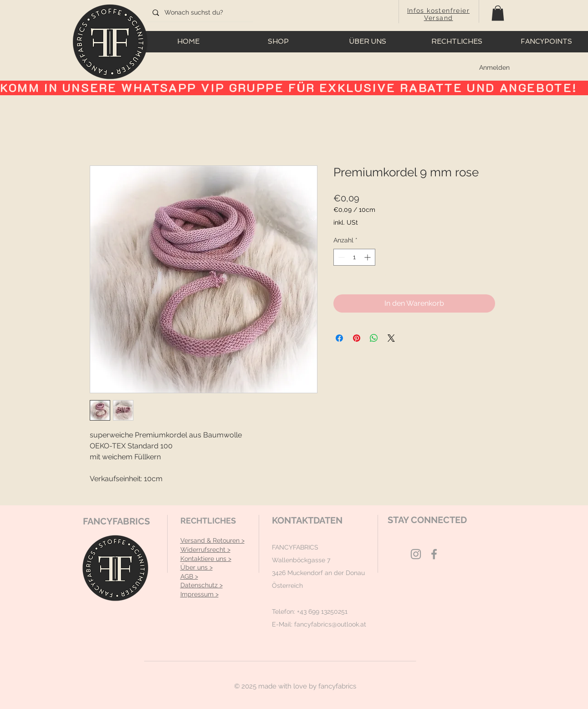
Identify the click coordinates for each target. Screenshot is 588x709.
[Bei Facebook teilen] (339, 338)
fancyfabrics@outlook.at (330, 624)
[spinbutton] (354, 257)
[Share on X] (391, 338)
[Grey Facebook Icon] (434, 554)
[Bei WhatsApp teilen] (374, 338)
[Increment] (368, 257)
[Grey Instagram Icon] (416, 554)
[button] (498, 13)
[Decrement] (340, 257)
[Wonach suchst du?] (199, 13)
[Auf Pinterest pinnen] (357, 338)
